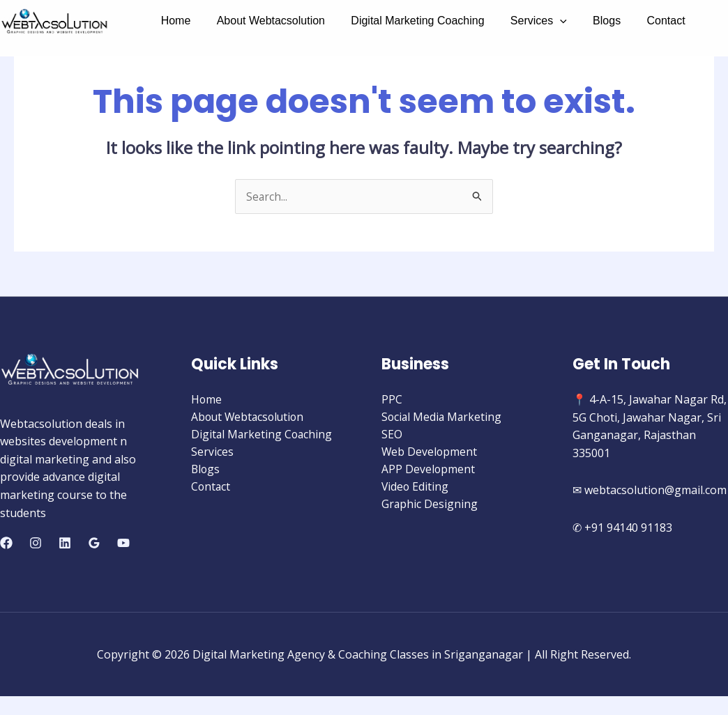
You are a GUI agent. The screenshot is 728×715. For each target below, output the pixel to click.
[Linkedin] (65, 544)
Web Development (430, 453)
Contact (645, 21)
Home (174, 21)
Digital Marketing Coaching (408, 21)
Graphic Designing (430, 507)
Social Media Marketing (443, 417)
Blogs (590, 21)
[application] (547, 21)
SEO (392, 436)
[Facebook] (6, 544)
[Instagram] (36, 544)
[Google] (94, 544)
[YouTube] (123, 544)
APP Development (429, 471)
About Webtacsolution (265, 21)
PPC (392, 400)
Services (525, 21)
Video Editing (416, 489)
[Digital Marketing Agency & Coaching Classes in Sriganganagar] (54, 21)
